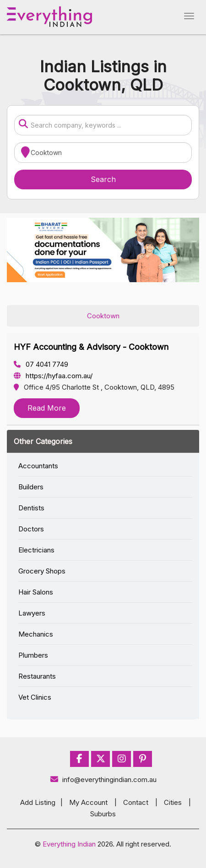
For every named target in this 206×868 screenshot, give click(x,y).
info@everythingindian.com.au (103, 780)
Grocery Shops (42, 571)
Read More (47, 408)
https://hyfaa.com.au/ (53, 376)
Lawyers (32, 613)
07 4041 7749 (41, 364)
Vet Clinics (35, 697)
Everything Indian (69, 844)
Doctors (31, 529)
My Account (88, 802)
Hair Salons (36, 592)
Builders (31, 487)
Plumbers (33, 655)
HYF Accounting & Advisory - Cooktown (91, 347)
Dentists (31, 508)
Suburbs (103, 814)
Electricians (36, 550)
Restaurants (37, 676)
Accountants (38, 466)
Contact (136, 802)
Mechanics (36, 634)
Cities (173, 802)
